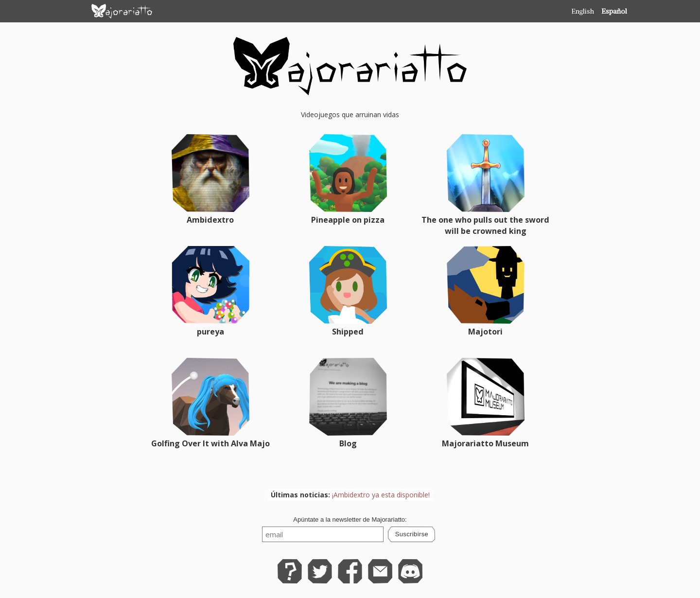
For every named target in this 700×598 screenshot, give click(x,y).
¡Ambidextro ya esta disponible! (381, 495)
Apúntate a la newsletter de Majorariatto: (350, 519)
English (583, 11)
